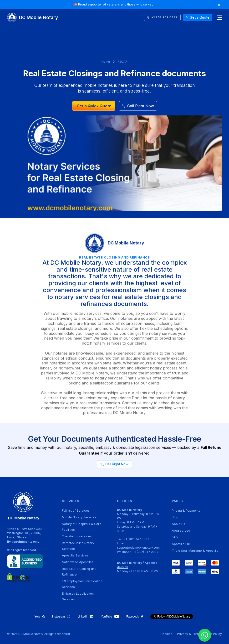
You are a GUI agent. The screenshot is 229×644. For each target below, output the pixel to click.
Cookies (166, 634)
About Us (178, 524)
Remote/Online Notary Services (78, 546)
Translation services (77, 536)
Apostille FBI (181, 544)
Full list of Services (76, 511)
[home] (33, 17)
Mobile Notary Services (79, 517)
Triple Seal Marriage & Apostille (195, 551)
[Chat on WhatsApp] (205, 635)
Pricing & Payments (186, 511)
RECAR (123, 62)
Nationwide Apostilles (78, 562)
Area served (181, 531)
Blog (175, 517)
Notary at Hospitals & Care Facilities (82, 527)
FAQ (175, 537)
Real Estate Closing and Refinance (79, 572)
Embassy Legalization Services (78, 596)
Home (106, 62)
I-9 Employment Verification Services (82, 584)
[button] (217, 17)
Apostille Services (75, 555)
